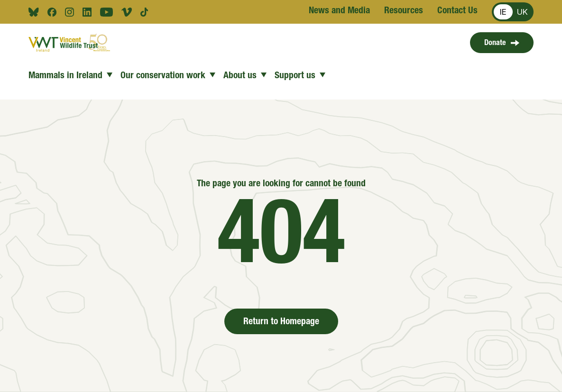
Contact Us (457, 11)
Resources (404, 11)
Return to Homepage (281, 322)
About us (245, 76)
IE (503, 12)
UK (522, 12)
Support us (300, 76)
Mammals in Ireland (71, 76)
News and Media (339, 11)
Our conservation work (168, 76)
